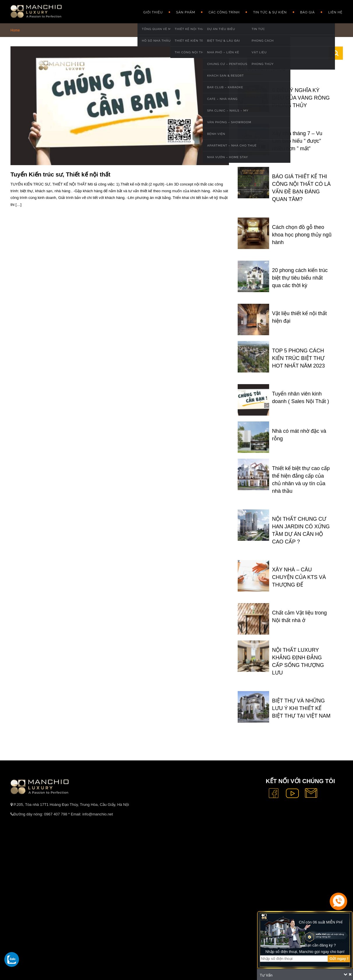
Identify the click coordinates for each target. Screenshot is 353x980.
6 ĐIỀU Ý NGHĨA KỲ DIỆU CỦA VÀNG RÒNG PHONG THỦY (301, 98)
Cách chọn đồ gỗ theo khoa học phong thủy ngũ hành (302, 235)
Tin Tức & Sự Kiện (270, 12)
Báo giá (308, 12)
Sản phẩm (186, 12)
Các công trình (224, 12)
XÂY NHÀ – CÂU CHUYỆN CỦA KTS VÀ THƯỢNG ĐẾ (299, 577)
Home (15, 30)
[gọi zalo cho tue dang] (12, 959)
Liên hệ (335, 12)
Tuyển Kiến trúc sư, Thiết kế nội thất (60, 174)
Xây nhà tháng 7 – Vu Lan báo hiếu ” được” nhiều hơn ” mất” (297, 141)
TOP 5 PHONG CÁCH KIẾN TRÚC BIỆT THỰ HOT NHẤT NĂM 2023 (298, 358)
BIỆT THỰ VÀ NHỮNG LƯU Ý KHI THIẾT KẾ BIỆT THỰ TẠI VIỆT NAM (301, 708)
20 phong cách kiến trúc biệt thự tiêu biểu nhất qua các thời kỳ (300, 278)
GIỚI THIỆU (153, 12)
